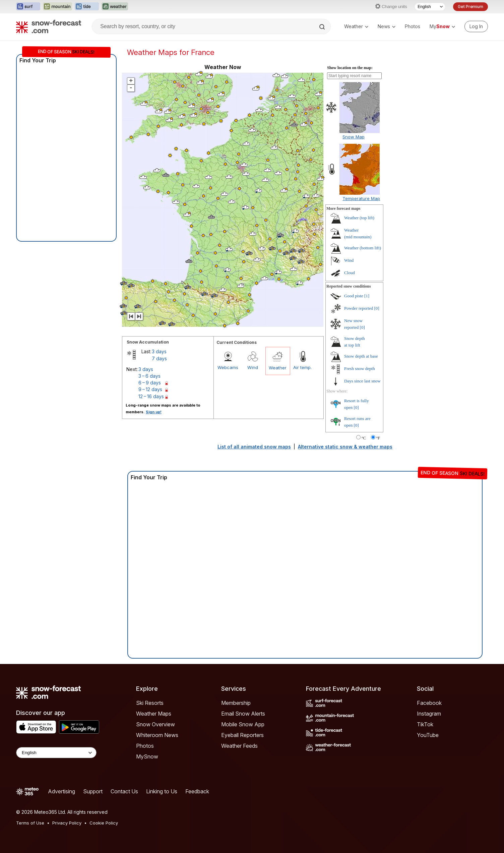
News (387, 26)
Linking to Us (162, 791)
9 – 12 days (150, 389)
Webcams (228, 367)
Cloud (350, 273)
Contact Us (124, 791)
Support (93, 791)
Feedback (197, 791)
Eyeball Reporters (242, 735)
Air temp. (302, 367)
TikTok (425, 724)
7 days (159, 358)
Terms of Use (30, 823)
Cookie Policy (104, 823)
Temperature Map (361, 198)
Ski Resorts (150, 703)
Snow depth (361, 356)
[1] (367, 296)
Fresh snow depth (360, 369)
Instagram (429, 714)
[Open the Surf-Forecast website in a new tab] (28, 7)
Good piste (354, 296)
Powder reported (359, 308)
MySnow (147, 756)
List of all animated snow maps (254, 447)
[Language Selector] (430, 7)
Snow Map (354, 137)
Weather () (359, 218)
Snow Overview (155, 724)
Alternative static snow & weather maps (345, 447)
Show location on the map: (350, 68)
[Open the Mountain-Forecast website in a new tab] (57, 7)
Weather (356, 26)
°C (364, 438)
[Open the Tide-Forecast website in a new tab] (87, 7)
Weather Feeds (239, 746)
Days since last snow (362, 381)
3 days (159, 351)
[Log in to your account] (476, 26)
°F (378, 438)
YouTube (428, 735)
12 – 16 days (151, 396)
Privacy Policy (67, 823)
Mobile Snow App (243, 724)
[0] (377, 308)
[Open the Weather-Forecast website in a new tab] (115, 7)
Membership (236, 703)
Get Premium (470, 7)
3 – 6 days (149, 376)
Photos (413, 26)
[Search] (323, 27)
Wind (253, 367)
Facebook (429, 703)
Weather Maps (154, 714)
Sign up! (154, 412)
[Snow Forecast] (49, 26)
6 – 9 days (150, 383)
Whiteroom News (157, 735)
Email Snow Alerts (243, 714)
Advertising (61, 791)
